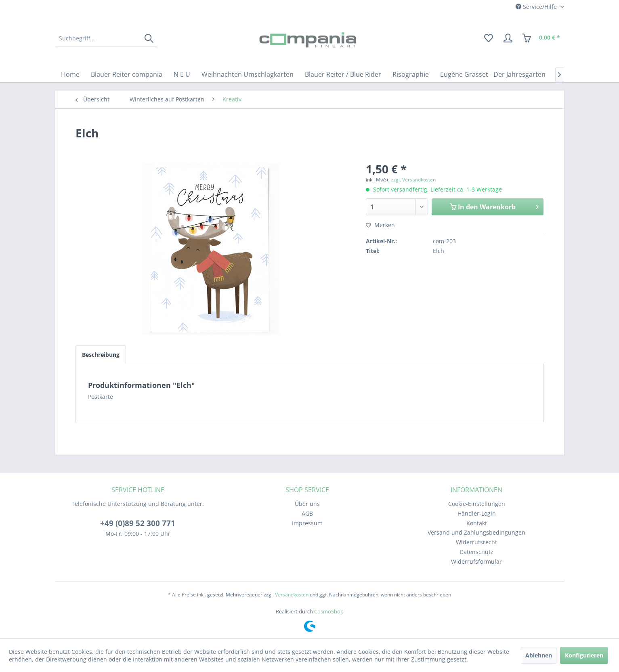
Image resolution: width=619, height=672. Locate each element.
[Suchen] (149, 38)
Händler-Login (477, 513)
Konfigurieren (584, 655)
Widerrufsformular (476, 561)
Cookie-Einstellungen (477, 504)
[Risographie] (411, 74)
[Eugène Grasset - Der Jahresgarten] (493, 74)
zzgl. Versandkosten (413, 180)
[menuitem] (106, 38)
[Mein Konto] (508, 38)
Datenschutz (476, 552)
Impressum (307, 523)
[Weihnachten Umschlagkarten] (248, 74)
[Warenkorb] (541, 38)
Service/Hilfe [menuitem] (537, 7)
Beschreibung (101, 355)
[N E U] (182, 74)
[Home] (70, 74)
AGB (307, 513)
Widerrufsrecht (476, 542)
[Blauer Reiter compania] (127, 74)
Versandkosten (292, 595)
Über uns (307, 504)
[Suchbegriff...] (106, 38)
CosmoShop (329, 611)
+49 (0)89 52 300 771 (138, 523)
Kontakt (477, 523)
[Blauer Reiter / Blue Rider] (343, 74)
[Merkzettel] (488, 38)
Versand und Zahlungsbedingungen (476, 532)
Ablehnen (539, 655)
